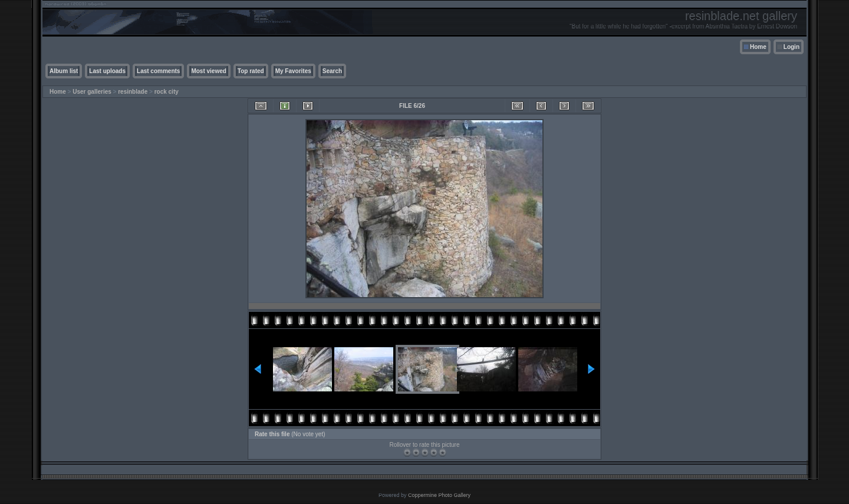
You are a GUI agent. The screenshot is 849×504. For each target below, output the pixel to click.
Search (332, 71)
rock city (167, 92)
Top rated (251, 71)
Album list (64, 71)
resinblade (133, 92)
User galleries (92, 92)
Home (758, 47)
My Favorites (293, 71)
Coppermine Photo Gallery (439, 495)
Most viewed (208, 71)
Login (792, 47)
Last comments (158, 71)
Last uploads (107, 71)
